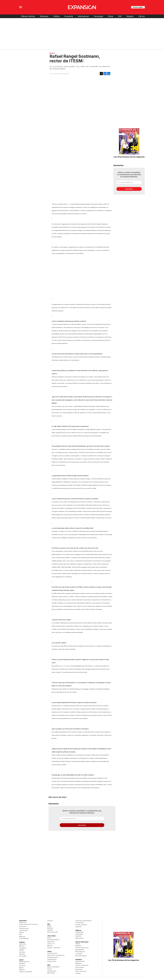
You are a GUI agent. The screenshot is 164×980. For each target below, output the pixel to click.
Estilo (49, 938)
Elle (49, 924)
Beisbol (78, 946)
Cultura (50, 921)
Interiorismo (52, 961)
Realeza (22, 964)
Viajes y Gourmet (26, 972)
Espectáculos (24, 962)
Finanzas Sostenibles (84, 921)
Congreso (23, 948)
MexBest (79, 959)
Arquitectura (52, 959)
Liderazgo (79, 934)
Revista (52, 53)
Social (50, 969)
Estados (22, 952)
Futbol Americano (82, 948)
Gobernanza (52, 971)
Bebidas (79, 963)
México (22, 946)
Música (50, 946)
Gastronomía (80, 961)
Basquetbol (80, 950)
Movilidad (51, 973)
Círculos (22, 966)
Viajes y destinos (82, 965)
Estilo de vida (53, 932)
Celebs (50, 930)
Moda (21, 968)
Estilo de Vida (81, 971)
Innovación (80, 923)
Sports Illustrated (82, 942)
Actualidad (79, 932)
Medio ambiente (53, 967)
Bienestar (79, 969)
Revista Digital (138, 7)
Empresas (44, 16)
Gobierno (23, 944)
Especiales (80, 938)
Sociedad (23, 956)
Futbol (78, 944)
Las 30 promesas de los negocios (129, 157)
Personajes (80, 967)
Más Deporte (80, 952)
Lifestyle (79, 954)
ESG (120, 16)
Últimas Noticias (28, 16)
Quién (21, 960)
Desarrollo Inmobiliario (56, 955)
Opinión (22, 954)
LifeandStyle (24, 938)
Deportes (51, 942)
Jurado (78, 973)
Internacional (83, 16)
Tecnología (98, 16)
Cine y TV (51, 944)
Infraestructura (53, 957)
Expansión (23, 920)
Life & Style (52, 936)
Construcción (52, 953)
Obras (111, 16)
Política (56, 16)
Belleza (22, 970)
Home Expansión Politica (29, 924)
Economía (69, 16)
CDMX (21, 950)
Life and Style (144, 16)
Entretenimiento (53, 940)
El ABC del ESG (81, 925)
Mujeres (130, 16)
